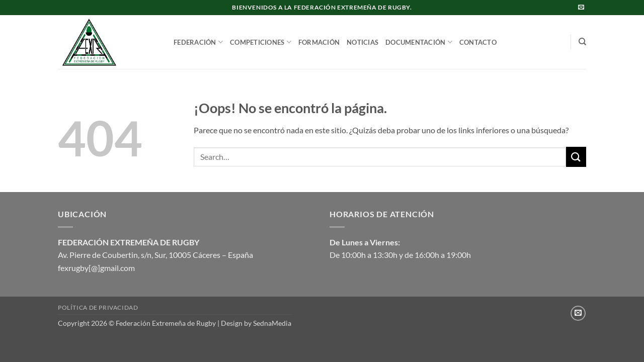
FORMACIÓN (319, 42)
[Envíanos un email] (581, 8)
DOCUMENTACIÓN (419, 42)
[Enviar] (576, 157)
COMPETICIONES (261, 42)
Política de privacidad (98, 307)
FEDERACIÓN (198, 42)
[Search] (582, 42)
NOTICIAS (363, 42)
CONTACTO (478, 42)
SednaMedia (272, 323)
